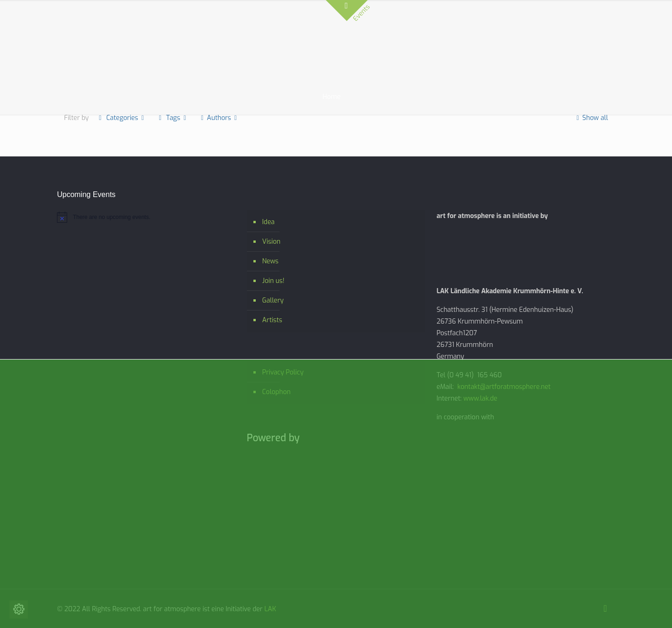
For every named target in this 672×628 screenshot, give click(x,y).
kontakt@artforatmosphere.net (504, 387)
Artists (272, 320)
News (270, 261)
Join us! (273, 281)
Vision (271, 242)
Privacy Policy (283, 372)
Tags (173, 118)
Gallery (273, 300)
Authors (219, 118)
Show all (591, 118)
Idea (269, 222)
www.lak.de (480, 399)
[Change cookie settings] (19, 609)
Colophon (276, 392)
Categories (121, 118)
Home (331, 97)
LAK (270, 609)
